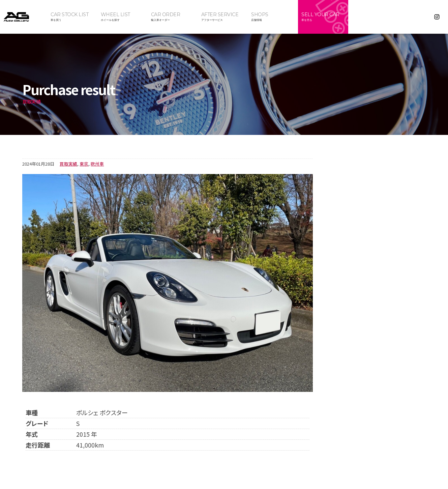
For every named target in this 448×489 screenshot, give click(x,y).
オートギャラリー (24, 17)
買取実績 (68, 164)
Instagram (437, 17)
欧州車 (97, 164)
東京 (84, 164)
